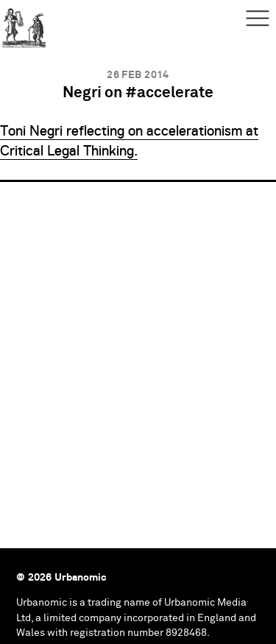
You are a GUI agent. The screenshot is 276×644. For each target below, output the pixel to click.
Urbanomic (24, 24)
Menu (258, 18)
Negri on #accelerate (138, 93)
